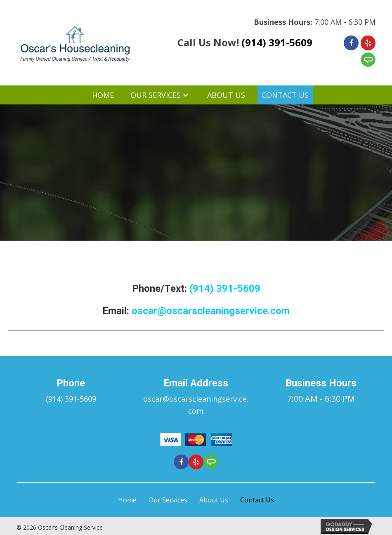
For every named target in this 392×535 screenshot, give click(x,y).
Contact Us (257, 500)
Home (127, 500)
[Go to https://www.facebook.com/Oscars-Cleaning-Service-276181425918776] (351, 43)
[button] (248, 95)
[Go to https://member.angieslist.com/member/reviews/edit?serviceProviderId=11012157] (368, 60)
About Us (214, 500)
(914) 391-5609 (277, 42)
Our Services (168, 500)
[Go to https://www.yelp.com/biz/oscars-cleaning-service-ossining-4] (368, 43)
